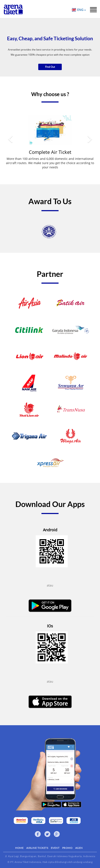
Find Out (50, 67)
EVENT (55, 848)
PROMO (67, 848)
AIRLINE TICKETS (37, 848)
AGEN (79, 848)
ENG (81, 10)
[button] (10, 146)
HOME (19, 848)
